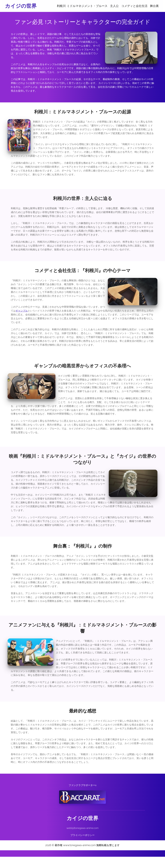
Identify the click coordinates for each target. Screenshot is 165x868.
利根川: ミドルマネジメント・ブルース (82, 6)
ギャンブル (22, 321)
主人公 (114, 6)
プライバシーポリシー (82, 846)
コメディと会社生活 (134, 6)
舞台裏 (154, 6)
